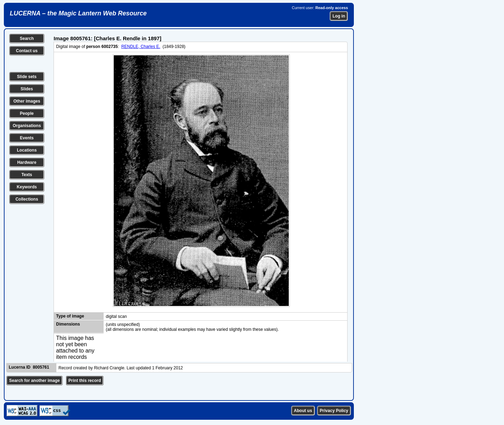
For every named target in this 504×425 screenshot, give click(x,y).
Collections (27, 199)
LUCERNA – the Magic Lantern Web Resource (78, 13)
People (27, 113)
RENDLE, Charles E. (141, 47)
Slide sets (27, 77)
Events (27, 138)
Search (27, 39)
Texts (27, 175)
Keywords (27, 187)
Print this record (85, 381)
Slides (27, 89)
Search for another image (34, 381)
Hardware (27, 162)
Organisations (27, 126)
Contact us (27, 51)
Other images (27, 101)
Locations (27, 150)
